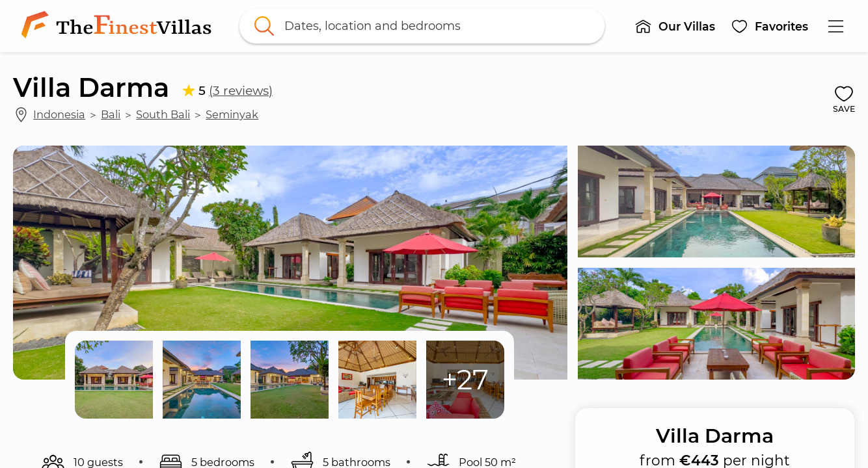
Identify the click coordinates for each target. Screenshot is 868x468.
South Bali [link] (163, 114)
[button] (675, 26)
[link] (119, 26)
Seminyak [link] (232, 114)
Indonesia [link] (59, 114)
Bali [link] (111, 114)
